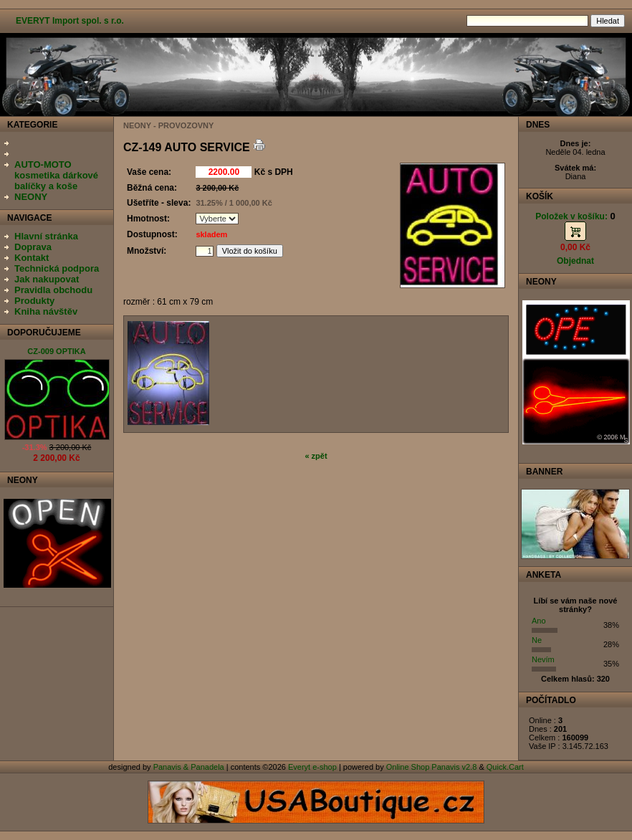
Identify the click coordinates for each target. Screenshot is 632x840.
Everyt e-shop (312, 767)
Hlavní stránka (46, 236)
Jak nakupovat (47, 279)
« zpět (316, 456)
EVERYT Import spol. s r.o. (70, 21)
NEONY (31, 197)
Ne (537, 640)
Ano (539, 621)
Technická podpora (57, 268)
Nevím (543, 659)
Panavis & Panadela (190, 767)
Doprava (33, 247)
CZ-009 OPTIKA (56, 351)
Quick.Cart (505, 767)
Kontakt (32, 258)
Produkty (34, 301)
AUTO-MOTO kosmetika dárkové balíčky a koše (56, 175)
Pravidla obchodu (53, 290)
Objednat (575, 261)
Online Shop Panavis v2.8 (432, 767)
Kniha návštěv (46, 311)
